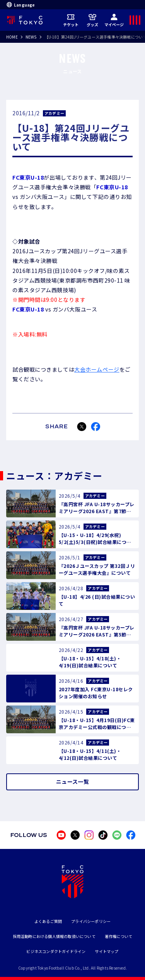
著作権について (119, 936)
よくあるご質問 (48, 921)
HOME (12, 37)
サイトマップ (107, 951)
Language (21, 5)
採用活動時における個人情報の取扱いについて (54, 936)
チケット (71, 20)
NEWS (31, 37)
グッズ (93, 20)
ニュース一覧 (72, 781)
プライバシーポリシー (91, 921)
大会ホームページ (97, 369)
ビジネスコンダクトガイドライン (56, 951)
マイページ (114, 20)
